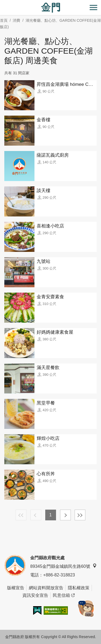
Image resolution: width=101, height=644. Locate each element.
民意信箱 (64, 595)
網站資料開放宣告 (46, 588)
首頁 (4, 20)
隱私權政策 (79, 588)
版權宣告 (16, 588)
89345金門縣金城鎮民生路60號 (63, 566)
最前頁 (21, 515)
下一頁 (65, 515)
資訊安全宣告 (35, 595)
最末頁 (80, 515)
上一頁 (36, 515)
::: (2, 3)
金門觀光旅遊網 (51, 8)
